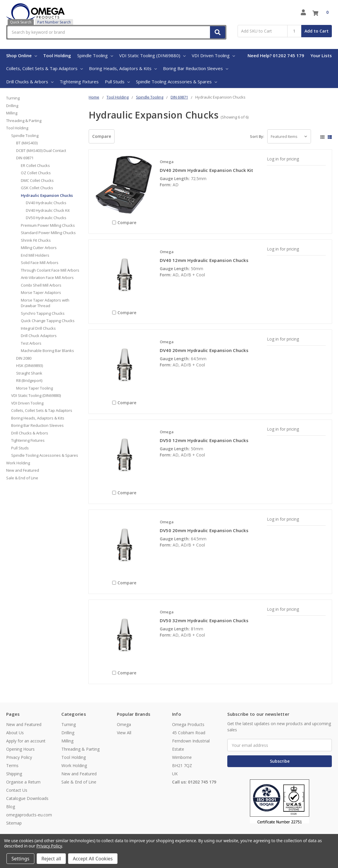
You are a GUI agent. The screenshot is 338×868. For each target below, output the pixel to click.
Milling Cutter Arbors (39, 248)
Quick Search (21, 22)
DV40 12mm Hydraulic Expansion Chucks (204, 260)
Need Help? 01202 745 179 (276, 55)
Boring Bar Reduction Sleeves (196, 68)
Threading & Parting (24, 121)
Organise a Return (23, 782)
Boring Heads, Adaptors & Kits (123, 68)
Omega (124, 724)
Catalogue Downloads (27, 798)
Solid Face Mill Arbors (40, 263)
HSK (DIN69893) (30, 366)
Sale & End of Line (22, 478)
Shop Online (22, 55)
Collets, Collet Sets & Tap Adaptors (44, 68)
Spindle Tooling (95, 55)
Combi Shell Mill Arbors (41, 285)
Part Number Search (54, 22)
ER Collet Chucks (35, 165)
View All (124, 733)
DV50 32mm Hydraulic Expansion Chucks (204, 620)
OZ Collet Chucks (36, 173)
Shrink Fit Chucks (36, 240)
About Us (15, 733)
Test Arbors (31, 343)
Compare (102, 136)
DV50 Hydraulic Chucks (46, 218)
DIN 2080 (24, 358)
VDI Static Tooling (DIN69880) (152, 55)
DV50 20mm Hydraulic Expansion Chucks (204, 530)
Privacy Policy (19, 757)
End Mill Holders (35, 255)
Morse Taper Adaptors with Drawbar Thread (45, 303)
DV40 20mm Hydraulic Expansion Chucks (204, 350)
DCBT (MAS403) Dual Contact (41, 150)
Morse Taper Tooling (35, 388)
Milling (12, 113)
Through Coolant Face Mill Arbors (50, 270)
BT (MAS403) (27, 143)
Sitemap (14, 823)
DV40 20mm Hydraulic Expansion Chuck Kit (207, 170)
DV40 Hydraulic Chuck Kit (48, 210)
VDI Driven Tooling (213, 55)
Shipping (14, 774)
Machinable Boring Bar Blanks (47, 351)
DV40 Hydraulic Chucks (46, 203)
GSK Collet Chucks (37, 188)
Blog (11, 807)
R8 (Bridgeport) (29, 380)
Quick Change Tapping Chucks (48, 321)
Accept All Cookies (93, 859)
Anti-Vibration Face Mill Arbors (47, 278)
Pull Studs (117, 82)
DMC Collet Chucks (37, 180)
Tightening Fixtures (79, 82)
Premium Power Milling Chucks (48, 225)
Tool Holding (57, 55)
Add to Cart (317, 31)
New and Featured (23, 470)
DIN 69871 (25, 158)
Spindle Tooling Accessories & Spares (176, 82)
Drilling (12, 106)
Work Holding (18, 463)
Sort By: (257, 136)
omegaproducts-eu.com (29, 815)
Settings (20, 859)
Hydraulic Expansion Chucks (47, 195)
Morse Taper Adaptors (41, 292)
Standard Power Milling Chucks (48, 233)
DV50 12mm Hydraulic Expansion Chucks (204, 440)
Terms (12, 765)
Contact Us (17, 790)
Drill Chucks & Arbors (30, 82)
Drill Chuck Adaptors (39, 336)
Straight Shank (29, 373)
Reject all (51, 859)
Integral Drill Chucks (38, 328)
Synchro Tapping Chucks (43, 313)
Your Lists (321, 55)
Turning (13, 98)
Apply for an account (26, 741)
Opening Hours (20, 749)
